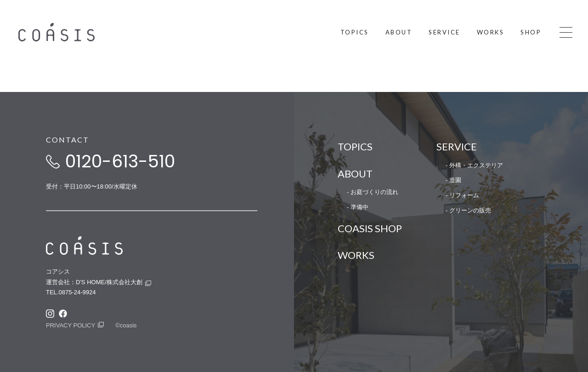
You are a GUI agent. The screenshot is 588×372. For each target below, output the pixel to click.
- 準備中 (358, 207)
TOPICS (355, 146)
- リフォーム (462, 195)
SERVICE (457, 146)
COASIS (82, 32)
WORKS (356, 255)
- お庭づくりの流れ (373, 192)
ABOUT (355, 174)
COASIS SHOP (370, 228)
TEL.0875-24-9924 (71, 292)
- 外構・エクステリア (474, 165)
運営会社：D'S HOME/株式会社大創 (94, 282)
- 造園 (453, 180)
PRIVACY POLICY (71, 325)
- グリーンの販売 (468, 210)
